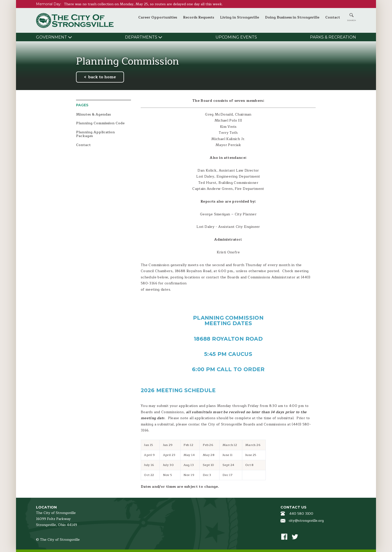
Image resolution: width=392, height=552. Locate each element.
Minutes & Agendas (93, 115)
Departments (141, 37)
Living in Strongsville (239, 17)
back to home (102, 77)
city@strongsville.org (306, 521)
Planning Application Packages (95, 134)
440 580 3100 (301, 514)
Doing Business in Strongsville (292, 17)
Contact (333, 17)
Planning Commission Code (100, 123)
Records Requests (198, 17)
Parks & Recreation (333, 37)
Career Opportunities (158, 17)
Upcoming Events (236, 37)
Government (51, 37)
